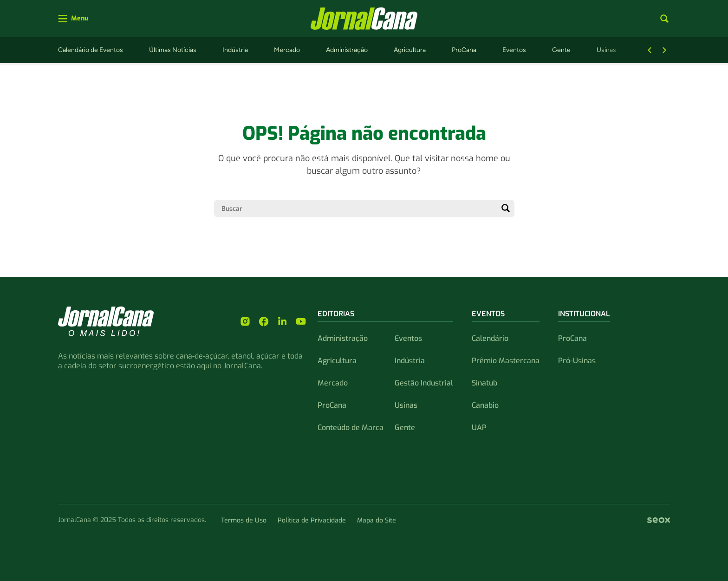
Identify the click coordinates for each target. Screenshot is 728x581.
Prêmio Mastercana (506, 361)
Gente (561, 50)
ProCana (464, 50)
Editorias (336, 314)
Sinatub (484, 383)
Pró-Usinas (577, 361)
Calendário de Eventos (91, 50)
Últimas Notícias (173, 50)
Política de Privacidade (312, 520)
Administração (347, 50)
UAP (479, 428)
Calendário (490, 338)
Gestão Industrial (424, 383)
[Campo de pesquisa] (357, 209)
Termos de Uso (244, 520)
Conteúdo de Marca (351, 428)
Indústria (235, 50)
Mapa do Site (377, 520)
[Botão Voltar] (650, 50)
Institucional (584, 314)
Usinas (606, 50)
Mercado (287, 50)
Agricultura (410, 50)
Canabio (485, 405)
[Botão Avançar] (664, 50)
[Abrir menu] (73, 19)
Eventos (514, 50)
